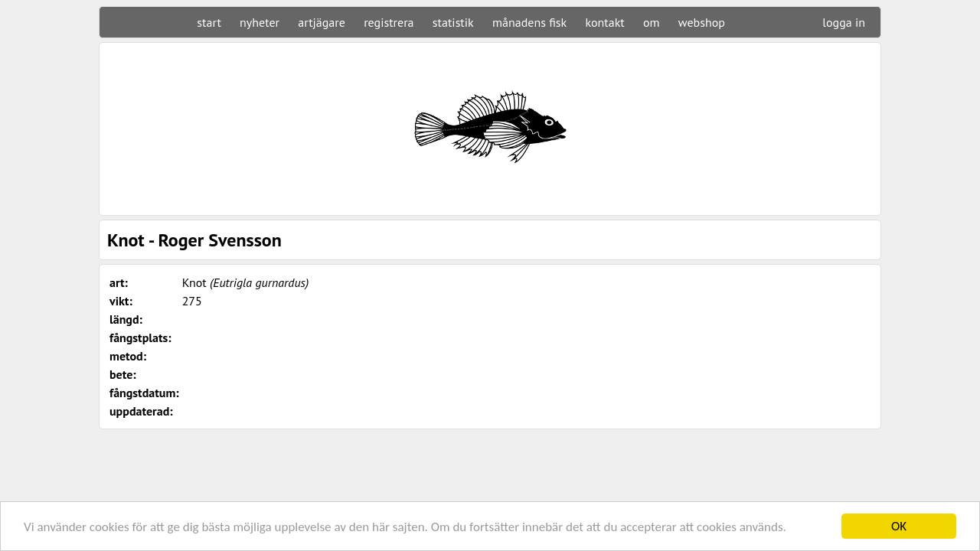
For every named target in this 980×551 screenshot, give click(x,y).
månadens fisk (529, 22)
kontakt (604, 22)
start (209, 22)
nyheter (260, 22)
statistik (453, 22)
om (652, 22)
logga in (844, 22)
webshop (702, 22)
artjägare (322, 22)
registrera (389, 22)
